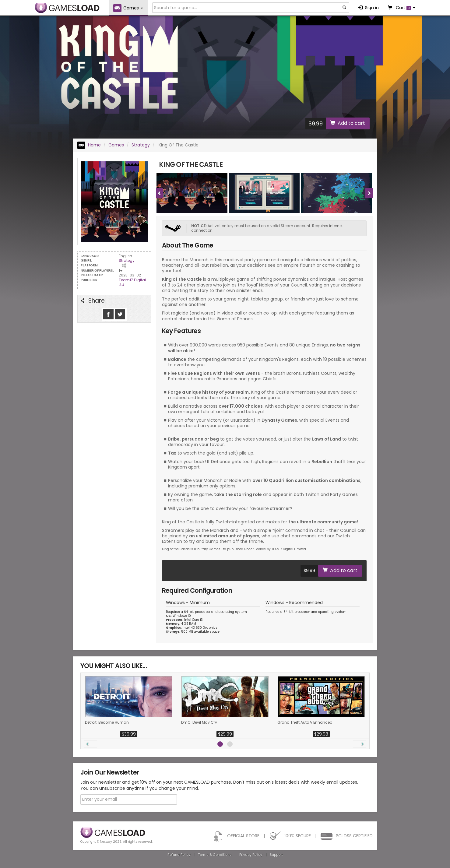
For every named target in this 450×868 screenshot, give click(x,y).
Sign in (369, 8)
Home (89, 145)
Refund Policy (179, 855)
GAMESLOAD (67, 8)
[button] (90, 744)
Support (276, 855)
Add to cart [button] (348, 123)
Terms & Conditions (215, 855)
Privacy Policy (251, 855)
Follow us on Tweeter (120, 314)
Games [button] (128, 8)
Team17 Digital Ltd (132, 282)
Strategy (141, 145)
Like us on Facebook (108, 314)
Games (116, 145)
